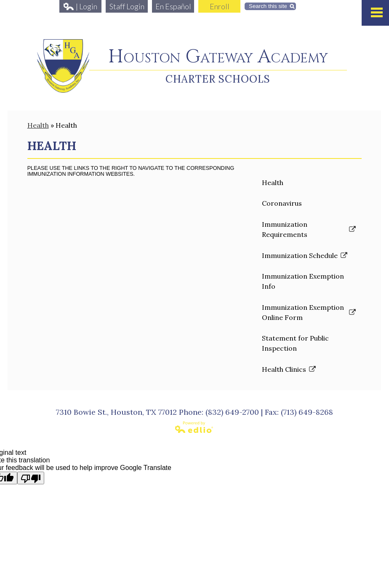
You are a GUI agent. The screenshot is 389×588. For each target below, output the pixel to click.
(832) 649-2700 (232, 412)
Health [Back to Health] (38, 125)
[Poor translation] (31, 478)
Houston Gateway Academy (218, 57)
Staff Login (127, 6)
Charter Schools (218, 79)
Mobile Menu (377, 12)
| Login (80, 6)
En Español (173, 6)
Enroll (220, 6)
